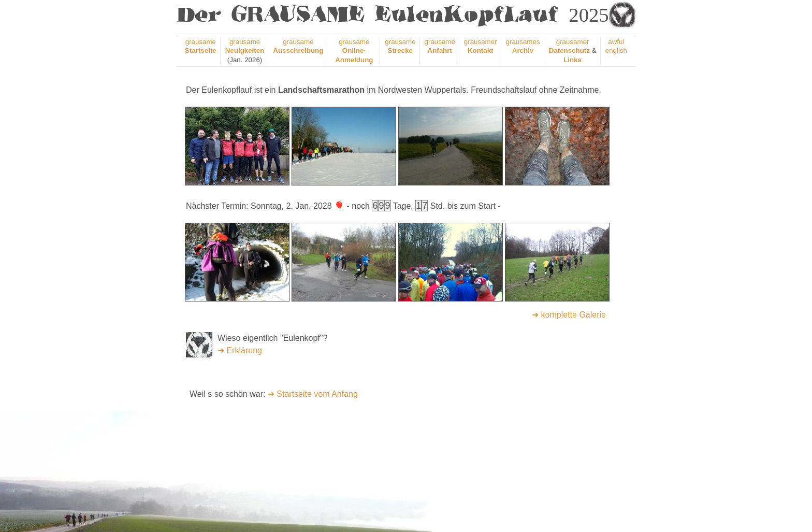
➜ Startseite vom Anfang (313, 394)
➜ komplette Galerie (569, 315)
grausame (354, 51)
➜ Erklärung (240, 350)
